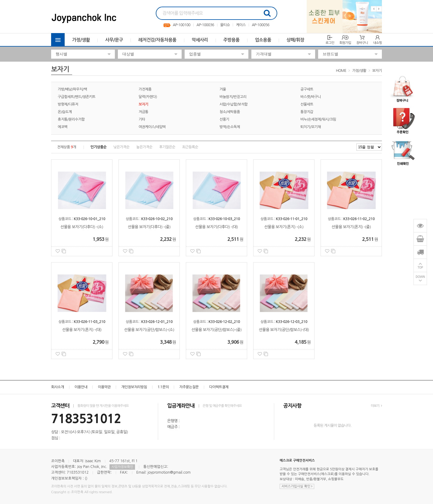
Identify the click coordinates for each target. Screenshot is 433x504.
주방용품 (232, 40)
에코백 (63, 127)
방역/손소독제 (230, 127)
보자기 (377, 71)
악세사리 (200, 40)
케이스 (241, 25)
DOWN (420, 277)
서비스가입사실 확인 (297, 486)
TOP (420, 267)
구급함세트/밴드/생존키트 (77, 97)
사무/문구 (114, 40)
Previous (374, 9)
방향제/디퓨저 (68, 104)
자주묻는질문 (189, 387)
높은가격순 (144, 147)
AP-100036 (205, 25)
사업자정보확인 (122, 467)
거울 (223, 89)
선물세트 (307, 104)
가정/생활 (81, 40)
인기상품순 (98, 147)
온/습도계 (65, 112)
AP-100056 (261, 25)
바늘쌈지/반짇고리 (233, 97)
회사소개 (58, 387)
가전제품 (145, 89)
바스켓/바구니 (311, 97)
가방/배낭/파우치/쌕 (72, 89)
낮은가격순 (121, 147)
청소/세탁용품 (230, 112)
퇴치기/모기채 (311, 127)
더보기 (376, 406)
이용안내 (81, 387)
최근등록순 (190, 147)
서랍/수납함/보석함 (233, 104)
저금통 (143, 112)
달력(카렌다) (148, 97)
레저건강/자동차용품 (157, 40)
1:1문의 (163, 387)
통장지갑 (307, 112)
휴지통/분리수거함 (71, 119)
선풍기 (224, 119)
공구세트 (307, 89)
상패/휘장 (295, 40)
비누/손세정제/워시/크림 (318, 119)
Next (379, 9)
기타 (142, 119)
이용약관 (104, 387)
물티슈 (225, 25)
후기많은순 (167, 147)
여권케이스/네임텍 (152, 127)
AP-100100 (182, 25)
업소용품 (263, 40)
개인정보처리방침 (134, 387)
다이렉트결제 (219, 387)
